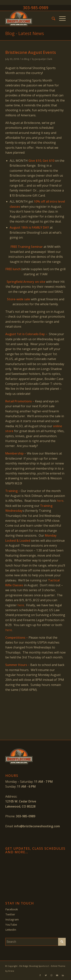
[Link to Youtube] (57, 975)
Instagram (12, 919)
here (60, 501)
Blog (27, 59)
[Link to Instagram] (51, 975)
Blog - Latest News (25, 33)
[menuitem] (52, 18)
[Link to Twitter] (46, 975)
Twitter (10, 914)
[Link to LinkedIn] (63, 975)
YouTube (11, 924)
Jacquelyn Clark (44, 59)
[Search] (52, 18)
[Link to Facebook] (40, 975)
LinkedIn (11, 930)
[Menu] (60, 18)
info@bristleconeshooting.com (37, 826)
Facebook (12, 909)
